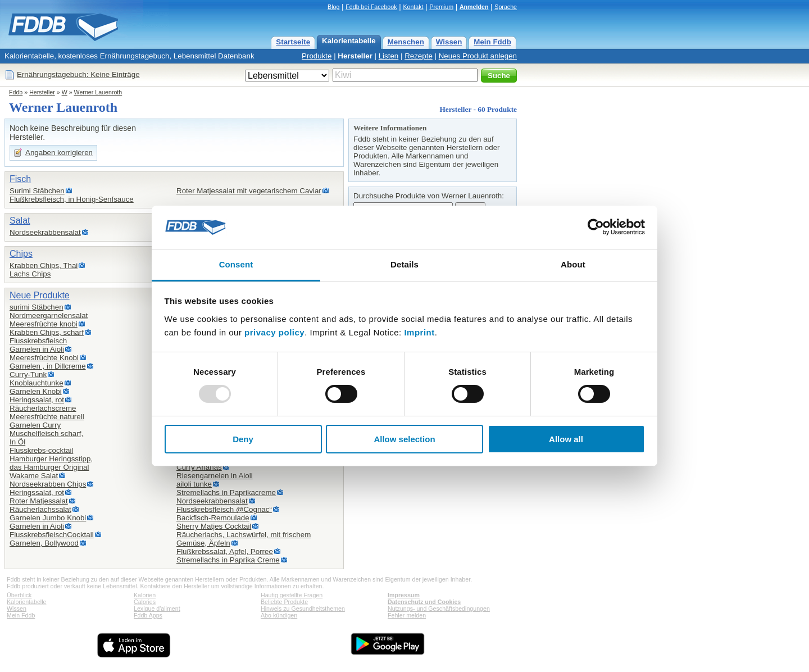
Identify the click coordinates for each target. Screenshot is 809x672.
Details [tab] (404, 264)
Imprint (419, 332)
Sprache (506, 7)
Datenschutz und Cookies (424, 602)
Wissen (449, 42)
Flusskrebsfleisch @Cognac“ (224, 509)
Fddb (16, 92)
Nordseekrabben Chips (48, 484)
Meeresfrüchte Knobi (44, 358)
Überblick (19, 595)
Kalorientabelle (349, 41)
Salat (20, 221)
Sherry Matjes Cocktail (214, 526)
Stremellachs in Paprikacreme (226, 492)
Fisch (20, 179)
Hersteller (355, 56)
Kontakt (413, 7)
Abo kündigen (279, 615)
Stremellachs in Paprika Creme (228, 560)
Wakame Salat (34, 476)
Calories (145, 602)
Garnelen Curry (35, 425)
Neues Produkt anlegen (478, 56)
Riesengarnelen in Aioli (215, 476)
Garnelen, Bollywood (44, 543)
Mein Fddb (492, 42)
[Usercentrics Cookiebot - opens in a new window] (596, 227)
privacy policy (274, 332)
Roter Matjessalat (39, 501)
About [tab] (573, 264)
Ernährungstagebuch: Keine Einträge (78, 74)
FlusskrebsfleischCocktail (52, 535)
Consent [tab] (236, 264)
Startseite (293, 42)
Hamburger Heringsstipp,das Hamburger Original (51, 463)
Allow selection (404, 439)
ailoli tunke (194, 484)
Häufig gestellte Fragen (292, 595)
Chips (21, 254)
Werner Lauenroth (98, 92)
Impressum (404, 595)
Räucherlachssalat (40, 509)
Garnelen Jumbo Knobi (48, 518)
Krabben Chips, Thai (44, 265)
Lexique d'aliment (157, 609)
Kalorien (145, 595)
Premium (441, 7)
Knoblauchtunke (37, 383)
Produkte (317, 56)
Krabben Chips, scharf (47, 332)
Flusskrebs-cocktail (41, 450)
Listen (389, 56)
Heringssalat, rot (37, 400)
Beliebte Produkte (284, 602)
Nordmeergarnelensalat (49, 315)
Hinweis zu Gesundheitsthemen (303, 609)
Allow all (566, 439)
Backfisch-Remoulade (213, 518)
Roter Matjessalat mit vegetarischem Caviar (249, 191)
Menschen (406, 42)
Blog (333, 7)
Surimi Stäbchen (37, 191)
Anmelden (474, 7)
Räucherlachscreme (43, 408)
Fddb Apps (148, 615)
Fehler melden (407, 615)
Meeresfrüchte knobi (44, 324)
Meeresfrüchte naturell (47, 417)
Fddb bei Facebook (371, 7)
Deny (243, 439)
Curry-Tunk (28, 374)
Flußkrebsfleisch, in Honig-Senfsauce (72, 199)
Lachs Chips (30, 274)
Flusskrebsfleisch (38, 341)
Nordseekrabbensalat (45, 232)
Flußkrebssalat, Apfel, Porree (225, 551)
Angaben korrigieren (59, 153)
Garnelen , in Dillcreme (48, 366)
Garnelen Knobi (36, 391)
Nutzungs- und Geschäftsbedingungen (439, 609)
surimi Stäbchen (37, 307)
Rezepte (419, 56)
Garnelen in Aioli (37, 349)
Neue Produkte (40, 295)
